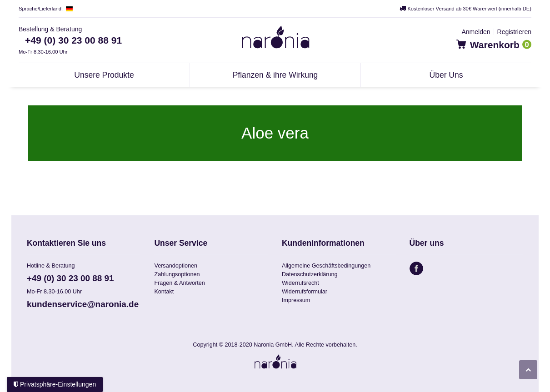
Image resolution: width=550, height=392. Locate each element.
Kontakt (164, 292)
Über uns (427, 243)
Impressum (296, 300)
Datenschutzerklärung (310, 274)
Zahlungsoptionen (177, 274)
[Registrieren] (514, 32)
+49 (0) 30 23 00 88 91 (73, 40)
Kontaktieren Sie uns (66, 243)
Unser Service (181, 243)
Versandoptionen (176, 266)
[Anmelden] (476, 32)
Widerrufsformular (305, 292)
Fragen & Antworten (179, 283)
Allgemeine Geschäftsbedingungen (326, 266)
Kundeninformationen (323, 243)
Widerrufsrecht (300, 283)
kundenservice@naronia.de (83, 304)
